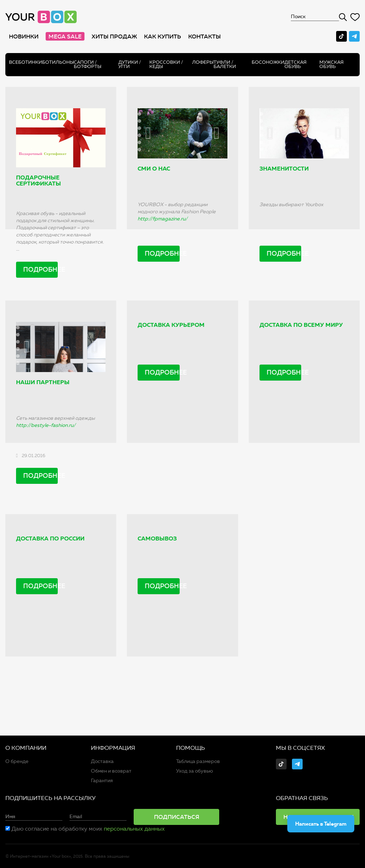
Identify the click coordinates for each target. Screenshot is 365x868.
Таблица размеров (198, 761)
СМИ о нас (154, 169)
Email (76, 817)
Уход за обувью (195, 771)
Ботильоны (58, 62)
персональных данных (134, 829)
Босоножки (268, 62)
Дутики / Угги (130, 64)
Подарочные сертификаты (38, 181)
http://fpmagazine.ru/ (163, 219)
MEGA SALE (65, 36)
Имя (10, 817)
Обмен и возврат (111, 771)
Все (14, 62)
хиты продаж (114, 36)
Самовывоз (157, 538)
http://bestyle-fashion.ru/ (46, 425)
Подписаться (177, 817)
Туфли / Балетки (225, 64)
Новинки (24, 36)
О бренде (17, 761)
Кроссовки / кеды (166, 64)
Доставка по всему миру (301, 325)
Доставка (102, 761)
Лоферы (203, 62)
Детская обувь (295, 64)
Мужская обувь (331, 64)
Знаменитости (284, 169)
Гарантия (102, 781)
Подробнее (40, 270)
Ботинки (30, 62)
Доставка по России (50, 538)
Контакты (204, 36)
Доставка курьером (171, 325)
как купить (163, 36)
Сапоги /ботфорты (88, 64)
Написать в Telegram (321, 824)
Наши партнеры (43, 382)
